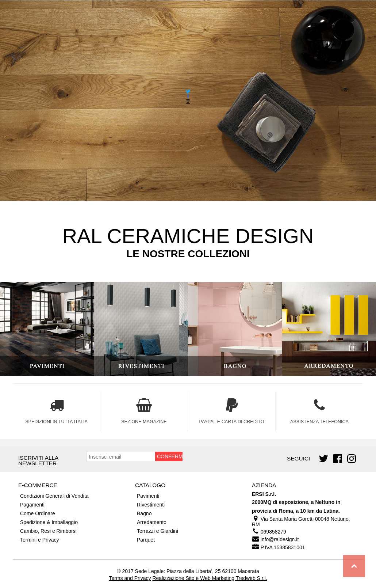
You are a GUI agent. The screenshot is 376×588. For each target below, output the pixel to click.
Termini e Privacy (40, 540)
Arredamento (152, 522)
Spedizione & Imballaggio (49, 522)
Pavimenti (148, 496)
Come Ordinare (38, 513)
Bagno (144, 513)
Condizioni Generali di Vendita (54, 496)
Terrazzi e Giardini (158, 531)
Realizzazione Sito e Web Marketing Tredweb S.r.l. (210, 578)
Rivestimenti (151, 505)
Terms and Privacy (130, 578)
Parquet (146, 540)
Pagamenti (32, 505)
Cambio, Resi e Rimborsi (48, 531)
